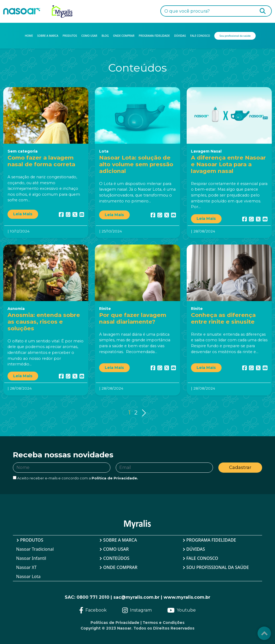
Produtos (32, 540)
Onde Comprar (120, 567)
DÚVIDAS (180, 36)
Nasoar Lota (28, 576)
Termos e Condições (164, 623)
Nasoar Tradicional (35, 549)
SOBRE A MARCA (48, 36)
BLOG (105, 36)
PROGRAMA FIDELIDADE (154, 36)
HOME (29, 36)
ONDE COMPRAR (124, 36)
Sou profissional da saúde (218, 567)
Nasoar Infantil (31, 558)
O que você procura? (187, 11)
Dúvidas (196, 549)
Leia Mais (23, 214)
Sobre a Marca (120, 540)
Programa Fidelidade (211, 540)
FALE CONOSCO (200, 36)
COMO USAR (89, 36)
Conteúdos (116, 558)
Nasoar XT (26, 567)
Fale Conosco (202, 558)
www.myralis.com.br (187, 597)
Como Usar (116, 549)
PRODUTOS (70, 36)
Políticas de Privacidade (115, 623)
